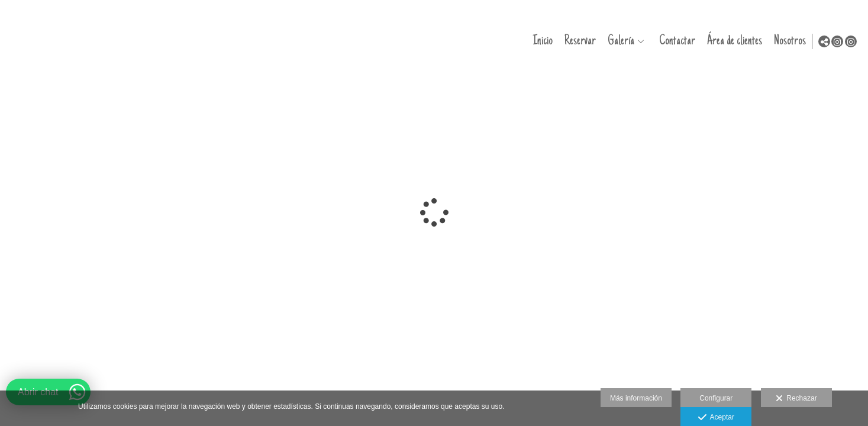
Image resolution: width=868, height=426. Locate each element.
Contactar (674, 41)
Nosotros (787, 41)
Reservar (577, 41)
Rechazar (796, 399)
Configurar (716, 398)
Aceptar (716, 418)
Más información (636, 398)
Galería (618, 41)
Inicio (540, 41)
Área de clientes (732, 41)
